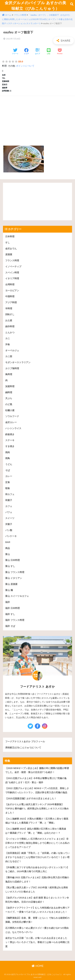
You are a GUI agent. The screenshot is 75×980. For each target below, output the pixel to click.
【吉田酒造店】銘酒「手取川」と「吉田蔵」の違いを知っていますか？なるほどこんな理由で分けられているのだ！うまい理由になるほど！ (37, 857)
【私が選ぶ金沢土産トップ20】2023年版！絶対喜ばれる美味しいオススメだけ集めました (37, 890)
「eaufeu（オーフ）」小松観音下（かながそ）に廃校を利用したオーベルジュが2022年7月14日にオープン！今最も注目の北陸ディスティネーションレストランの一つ (37, 19)
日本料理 (10, 237)
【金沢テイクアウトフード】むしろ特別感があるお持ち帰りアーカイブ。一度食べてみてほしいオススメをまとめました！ (37, 910)
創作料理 (10, 327)
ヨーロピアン (12, 291)
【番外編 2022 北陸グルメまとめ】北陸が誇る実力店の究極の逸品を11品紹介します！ (37, 880)
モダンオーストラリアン (18, 362)
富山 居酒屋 (11, 584)
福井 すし (10, 614)
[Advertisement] (37, 118)
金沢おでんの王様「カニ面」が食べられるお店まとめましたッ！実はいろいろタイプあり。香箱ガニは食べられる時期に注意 (37, 942)
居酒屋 (9, 255)
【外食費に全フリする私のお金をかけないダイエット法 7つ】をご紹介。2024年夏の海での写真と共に (37, 870)
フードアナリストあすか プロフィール (25, 742)
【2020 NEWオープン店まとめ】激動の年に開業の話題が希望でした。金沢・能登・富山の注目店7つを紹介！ (37, 770)
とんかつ (10, 333)
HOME (38, 966)
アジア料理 (11, 303)
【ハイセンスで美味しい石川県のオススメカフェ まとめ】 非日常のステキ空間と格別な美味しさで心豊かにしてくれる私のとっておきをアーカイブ (37, 843)
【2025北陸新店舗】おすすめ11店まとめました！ (31, 799)
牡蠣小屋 (10, 410)
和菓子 (9, 500)
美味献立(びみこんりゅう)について (23, 748)
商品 (8, 548)
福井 (8, 602)
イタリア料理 (12, 279)
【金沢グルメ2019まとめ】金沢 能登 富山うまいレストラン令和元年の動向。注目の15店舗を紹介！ (37, 900)
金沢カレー (11, 422)
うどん (9, 464)
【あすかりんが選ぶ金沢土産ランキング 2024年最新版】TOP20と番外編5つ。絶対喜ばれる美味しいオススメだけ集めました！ (37, 809)
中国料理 (10, 296)
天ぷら (9, 398)
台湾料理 (10, 285)
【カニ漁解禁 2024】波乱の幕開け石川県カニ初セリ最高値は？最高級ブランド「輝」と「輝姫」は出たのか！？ (36, 831)
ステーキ (10, 440)
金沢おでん (11, 249)
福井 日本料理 (12, 608)
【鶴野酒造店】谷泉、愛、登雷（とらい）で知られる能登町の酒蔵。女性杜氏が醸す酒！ (37, 920)
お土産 (9, 320)
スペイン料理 (12, 273)
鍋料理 (9, 392)
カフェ (9, 506)
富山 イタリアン (14, 578)
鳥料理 (9, 374)
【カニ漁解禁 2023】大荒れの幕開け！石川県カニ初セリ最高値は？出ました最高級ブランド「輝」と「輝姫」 (37, 821)
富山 (8, 554)
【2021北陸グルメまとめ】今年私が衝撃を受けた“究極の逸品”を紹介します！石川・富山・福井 (36, 780)
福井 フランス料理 (15, 620)
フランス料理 (20, 15)
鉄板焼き (10, 434)
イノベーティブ (13, 267)
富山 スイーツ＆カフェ (17, 596)
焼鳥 (8, 458)
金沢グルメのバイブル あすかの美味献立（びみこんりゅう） (35, 6)
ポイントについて (25, 66)
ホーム (8, 15)
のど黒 (9, 404)
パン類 (9, 530)
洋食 (8, 344)
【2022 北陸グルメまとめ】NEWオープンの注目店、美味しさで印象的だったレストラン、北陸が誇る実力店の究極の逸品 (37, 790)
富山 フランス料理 (15, 572)
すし (8, 243)
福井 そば (10, 626)
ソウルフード (12, 416)
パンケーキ (11, 536)
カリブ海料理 (12, 368)
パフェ (9, 512)
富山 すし (10, 566)
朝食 (8, 488)
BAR (8, 542)
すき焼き (10, 446)
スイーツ (10, 518)
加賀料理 (10, 386)
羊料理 (9, 309)
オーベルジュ (12, 351)
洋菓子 (9, 524)
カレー (9, 476)
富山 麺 (9, 590)
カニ (8, 338)
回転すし (10, 314)
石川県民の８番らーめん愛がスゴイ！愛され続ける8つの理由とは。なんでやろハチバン (37, 930)
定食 (8, 482)
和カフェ (10, 494)
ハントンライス (13, 428)
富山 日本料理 (12, 560)
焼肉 (8, 452)
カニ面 (9, 356)
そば (8, 470)
